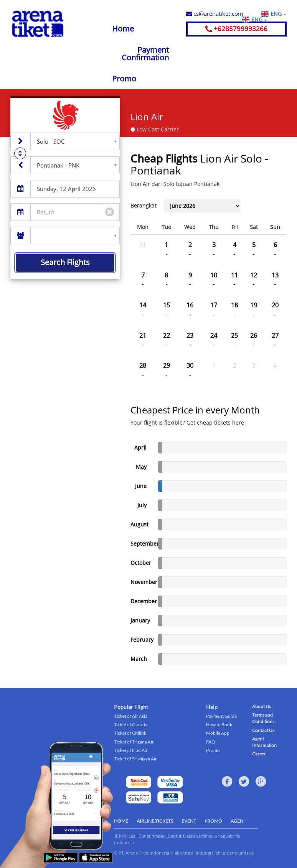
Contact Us (263, 730)
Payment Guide (221, 716)
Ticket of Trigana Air (134, 742)
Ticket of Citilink (130, 733)
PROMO (213, 821)
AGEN (237, 821)
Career (259, 754)
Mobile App (218, 733)
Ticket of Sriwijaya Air (135, 759)
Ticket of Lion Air (131, 750)
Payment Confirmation (145, 54)
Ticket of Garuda (131, 724)
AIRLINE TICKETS (155, 821)
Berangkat (144, 205)
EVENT (189, 821)
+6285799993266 (236, 29)
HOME (121, 821)
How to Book (219, 724)
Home (123, 29)
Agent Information (264, 742)
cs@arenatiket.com (215, 13)
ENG (278, 14)
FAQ (211, 742)
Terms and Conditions (263, 718)
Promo (124, 79)
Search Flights (65, 262)
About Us (262, 706)
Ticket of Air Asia (131, 716)
